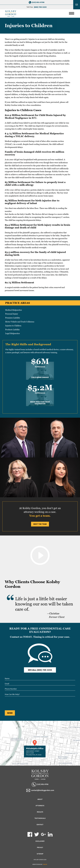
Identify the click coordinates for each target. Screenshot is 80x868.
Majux (45, 864)
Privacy (40, 847)
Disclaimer (40, 841)
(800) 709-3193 (40, 7)
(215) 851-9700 (38, 2)
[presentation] (21, 703)
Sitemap (40, 854)
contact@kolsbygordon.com (40, 790)
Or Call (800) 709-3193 (40, 670)
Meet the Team (40, 524)
